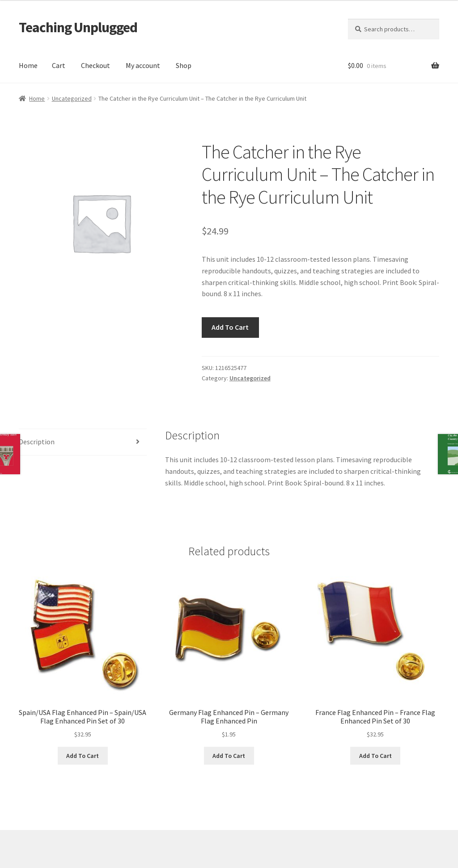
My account (143, 65)
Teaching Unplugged (78, 27)
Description (37, 442)
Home (28, 65)
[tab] (83, 442)
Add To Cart (230, 327)
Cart (59, 65)
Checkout (95, 65)
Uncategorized (72, 98)
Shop (184, 65)
